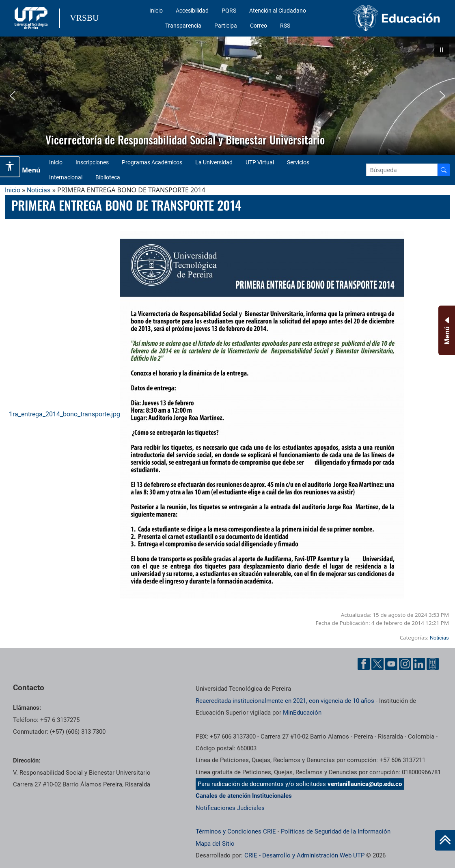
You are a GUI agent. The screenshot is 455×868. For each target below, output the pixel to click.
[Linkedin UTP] (419, 664)
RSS (285, 26)
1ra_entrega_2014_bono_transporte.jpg (207, 414)
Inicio (156, 11)
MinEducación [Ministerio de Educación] (302, 713)
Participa (226, 26)
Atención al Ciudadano (278, 11)
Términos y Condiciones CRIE (236, 831)
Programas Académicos (152, 162)
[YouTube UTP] (391, 664)
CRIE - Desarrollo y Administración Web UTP (304, 855)
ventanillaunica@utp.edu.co (365, 784)
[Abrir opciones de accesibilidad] (10, 167)
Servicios (298, 162)
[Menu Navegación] (26, 170)
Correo (259, 26)
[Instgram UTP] (405, 664)
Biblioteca (108, 177)
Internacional (66, 177)
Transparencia (183, 26)
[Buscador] (444, 170)
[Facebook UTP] (364, 664)
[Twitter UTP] (377, 664)
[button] (442, 50)
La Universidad (214, 162)
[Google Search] (402, 170)
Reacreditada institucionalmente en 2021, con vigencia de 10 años (285, 701)
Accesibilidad (192, 11)
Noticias (39, 190)
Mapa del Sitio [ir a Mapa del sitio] (215, 844)
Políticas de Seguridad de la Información (336, 831)
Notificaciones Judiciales (230, 808)
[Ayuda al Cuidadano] (433, 664)
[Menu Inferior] (446, 330)
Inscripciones (92, 162)
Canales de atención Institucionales (244, 796)
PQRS (229, 11)
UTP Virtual (260, 162)
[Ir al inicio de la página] (445, 840)
